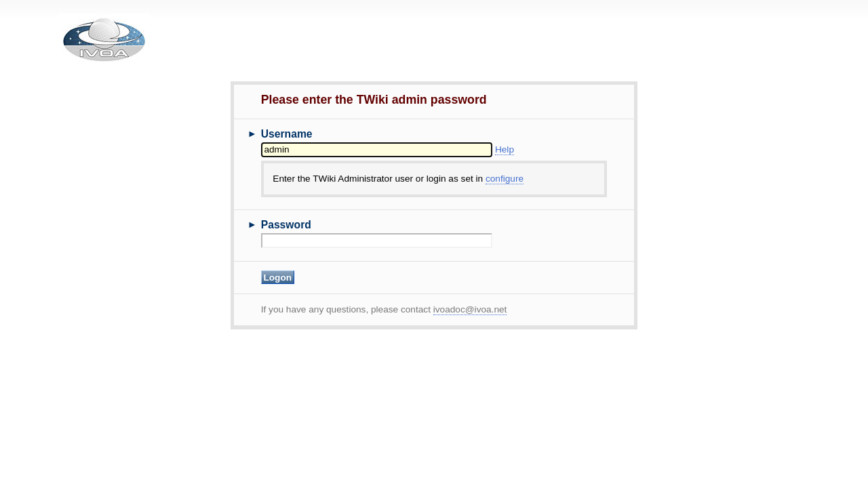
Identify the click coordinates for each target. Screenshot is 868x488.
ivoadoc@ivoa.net (470, 309)
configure (505, 179)
